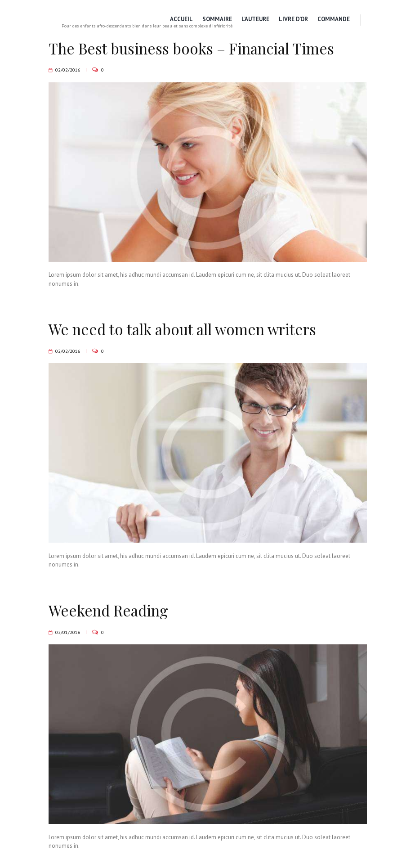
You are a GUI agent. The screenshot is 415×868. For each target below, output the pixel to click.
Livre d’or (292, 19)
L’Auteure (254, 19)
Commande (333, 19)
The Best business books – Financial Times (198, 48)
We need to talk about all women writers (190, 329)
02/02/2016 (68, 70)
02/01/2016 (68, 632)
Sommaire (215, 19)
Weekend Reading (111, 610)
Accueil (179, 19)
